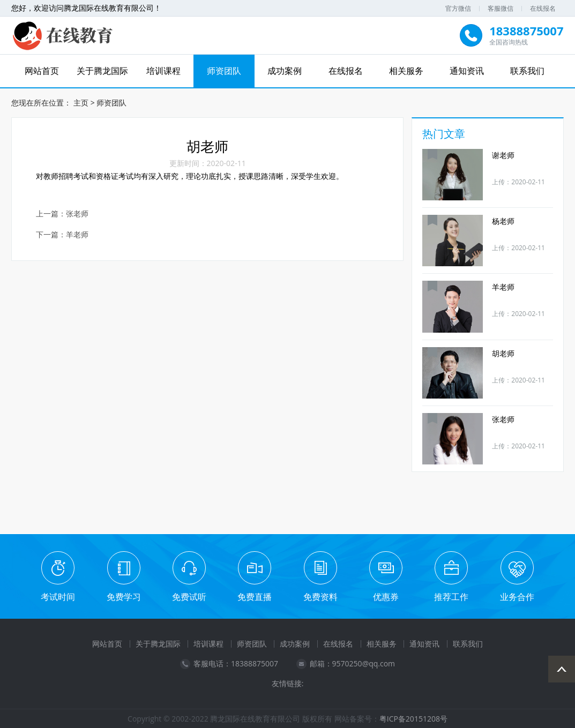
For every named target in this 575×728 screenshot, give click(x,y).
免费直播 (255, 596)
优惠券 (386, 596)
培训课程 (163, 71)
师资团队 (224, 71)
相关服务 (406, 71)
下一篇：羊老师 (62, 234)
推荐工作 (451, 596)
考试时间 (58, 596)
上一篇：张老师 (62, 213)
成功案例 (285, 71)
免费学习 (124, 596)
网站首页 (42, 71)
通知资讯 (467, 71)
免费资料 (320, 596)
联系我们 (527, 71)
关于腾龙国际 (102, 71)
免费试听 (189, 596)
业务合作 (517, 596)
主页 (81, 102)
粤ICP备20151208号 (413, 718)
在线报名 (543, 8)
